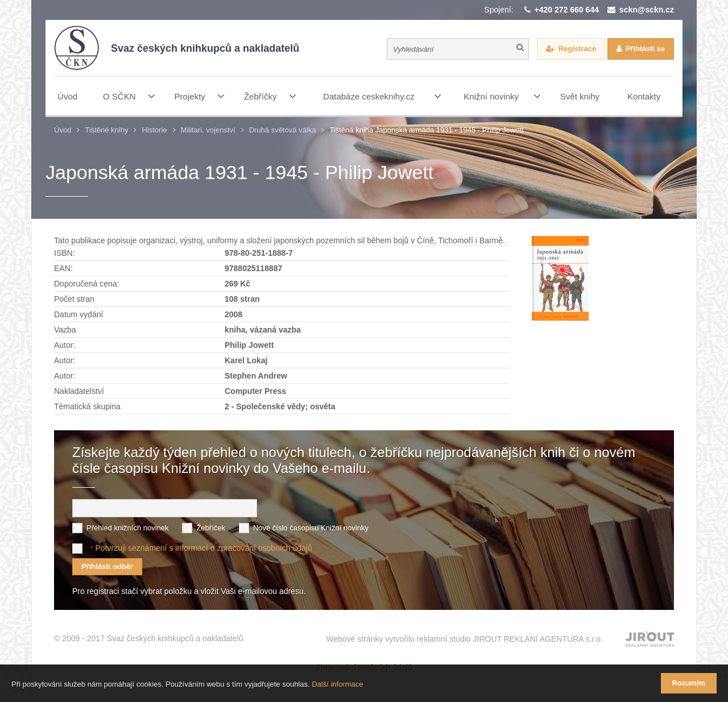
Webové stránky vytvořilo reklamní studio (464, 639)
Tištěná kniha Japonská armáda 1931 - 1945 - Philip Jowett (426, 130)
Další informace (337, 684)
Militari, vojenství (208, 130)
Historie (154, 130)
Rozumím (689, 683)
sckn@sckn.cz (647, 10)
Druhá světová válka (283, 130)
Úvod (63, 130)
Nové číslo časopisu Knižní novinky (311, 528)
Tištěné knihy (106, 130)
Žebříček (211, 528)
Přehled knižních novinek (128, 528)
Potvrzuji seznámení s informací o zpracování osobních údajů (203, 548)
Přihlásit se (645, 49)
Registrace (577, 49)
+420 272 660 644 (567, 10)
